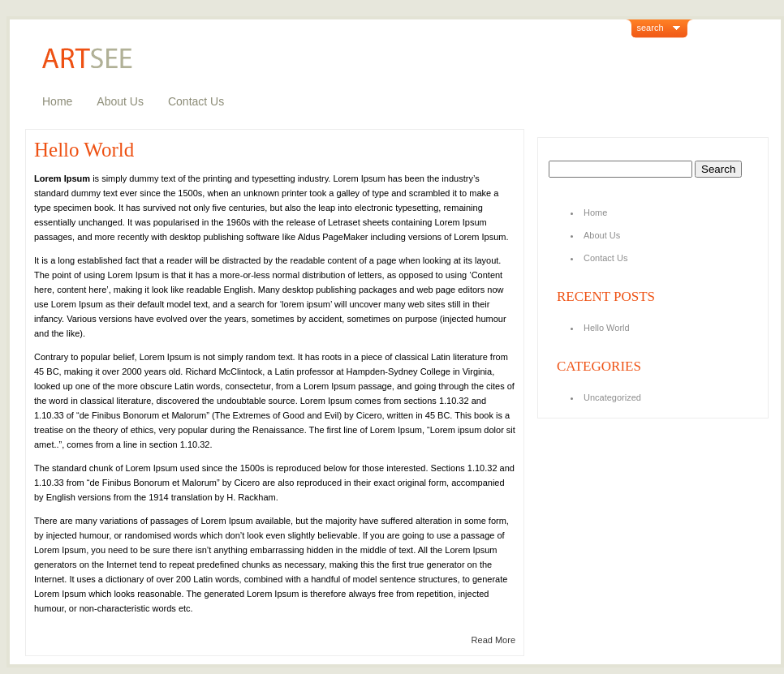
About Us (120, 101)
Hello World (84, 150)
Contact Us (196, 101)
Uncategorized (612, 397)
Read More (493, 640)
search (650, 28)
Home (57, 101)
